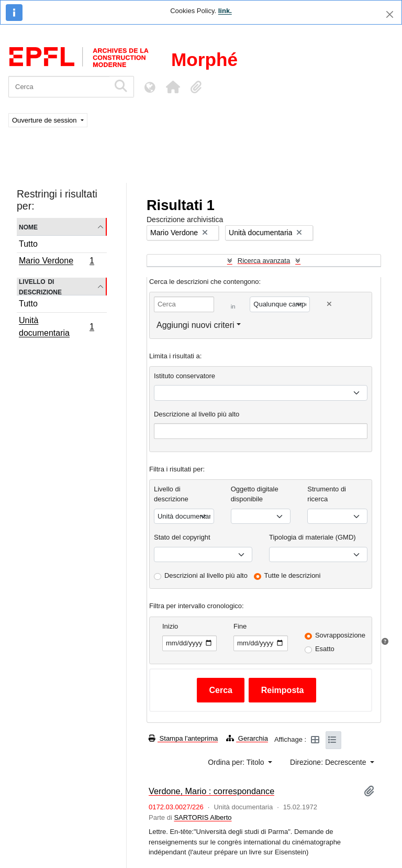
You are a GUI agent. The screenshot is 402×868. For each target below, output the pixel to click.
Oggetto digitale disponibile (255, 494)
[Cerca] (59, 87)
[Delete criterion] (329, 304)
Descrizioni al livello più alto (206, 575)
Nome (28, 227)
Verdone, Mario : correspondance (211, 791)
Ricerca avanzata (264, 261)
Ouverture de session (45, 120)
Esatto (325, 649)
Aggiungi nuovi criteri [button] (196, 325)
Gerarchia (247, 738)
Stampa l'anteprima (183, 738)
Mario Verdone (56, 262)
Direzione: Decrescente (329, 762)
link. (225, 11)
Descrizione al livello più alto (197, 414)
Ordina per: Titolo (237, 762)
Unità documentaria (56, 327)
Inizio (170, 626)
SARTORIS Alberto (203, 817)
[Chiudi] (390, 14)
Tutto (28, 244)
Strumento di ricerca (327, 494)
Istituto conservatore (185, 376)
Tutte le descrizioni (293, 575)
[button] (173, 87)
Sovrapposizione (340, 635)
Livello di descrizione (40, 287)
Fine (240, 626)
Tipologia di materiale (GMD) (312, 537)
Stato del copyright (182, 537)
